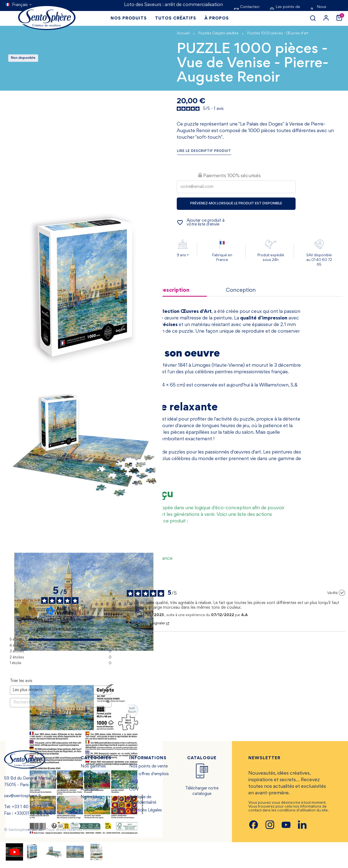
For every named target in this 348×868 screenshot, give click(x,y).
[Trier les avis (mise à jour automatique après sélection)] (61, 690)
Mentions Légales (146, 810)
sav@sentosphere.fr (23, 796)
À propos (90, 789)
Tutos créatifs (94, 782)
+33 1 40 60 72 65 (30, 807)
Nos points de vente (148, 766)
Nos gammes (93, 766)
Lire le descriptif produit (204, 151)
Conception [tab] (241, 290)
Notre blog (91, 797)
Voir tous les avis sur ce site (60, 629)
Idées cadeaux (94, 774)
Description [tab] (174, 290)
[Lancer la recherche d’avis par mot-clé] (108, 703)
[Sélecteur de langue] (19, 5)
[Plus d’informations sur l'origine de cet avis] (342, 593)
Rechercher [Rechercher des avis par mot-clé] (58, 703)
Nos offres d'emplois (149, 774)
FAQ (134, 782)
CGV (134, 789)
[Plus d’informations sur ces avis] (85, 620)
